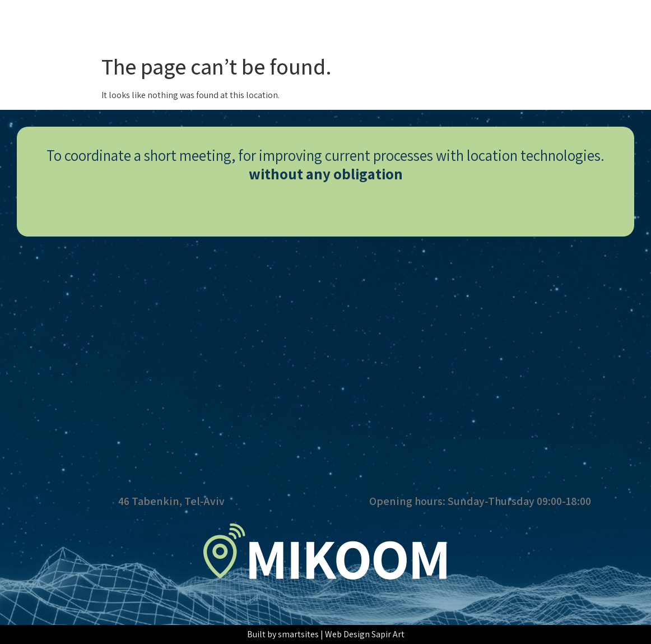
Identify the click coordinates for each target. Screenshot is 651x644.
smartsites (298, 634)
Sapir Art (388, 634)
